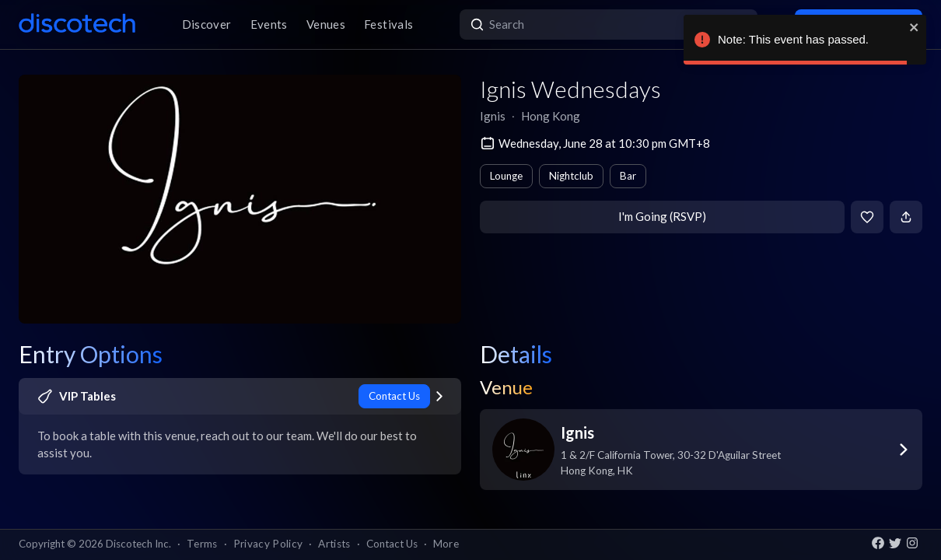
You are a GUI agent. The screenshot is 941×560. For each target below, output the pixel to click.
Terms (202, 544)
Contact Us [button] (392, 544)
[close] (915, 27)
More (446, 544)
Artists (334, 544)
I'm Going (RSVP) (662, 216)
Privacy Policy (268, 544)
